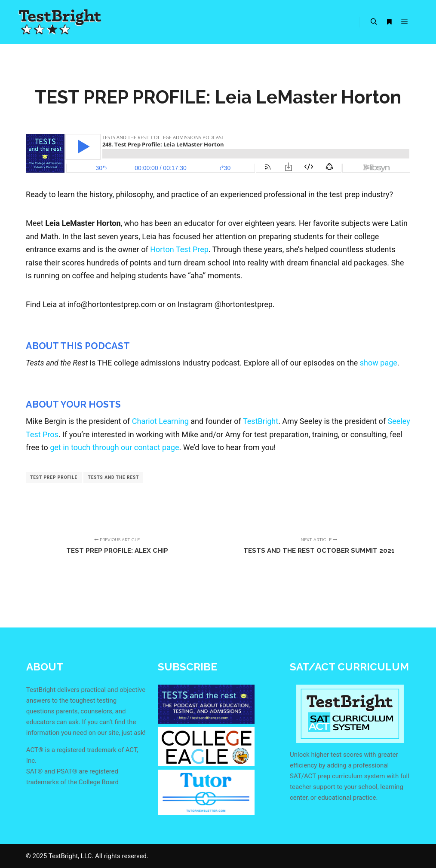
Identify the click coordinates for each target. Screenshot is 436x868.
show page (379, 363)
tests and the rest (113, 477)
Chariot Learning (160, 421)
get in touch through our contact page (114, 447)
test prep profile (54, 477)
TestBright (261, 421)
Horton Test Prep (179, 249)
